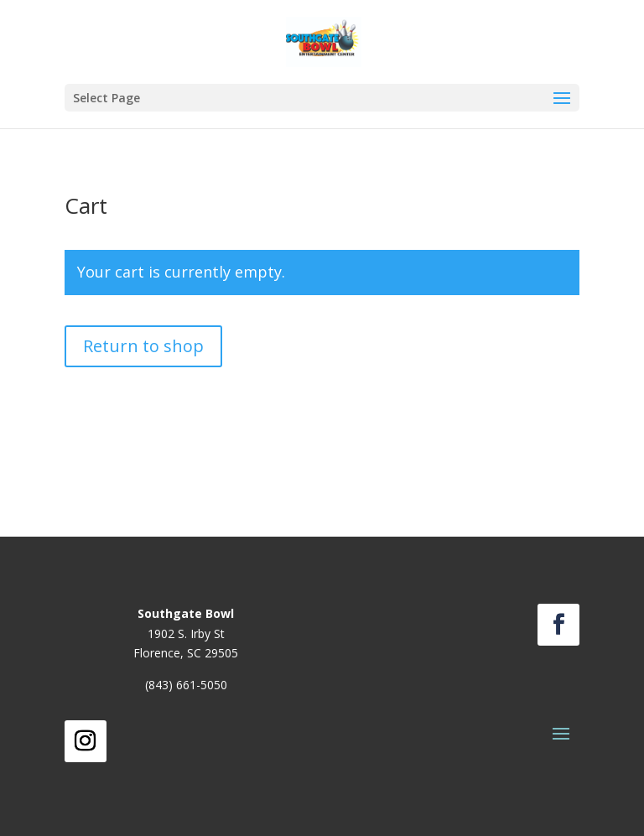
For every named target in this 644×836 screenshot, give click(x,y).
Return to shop (143, 346)
